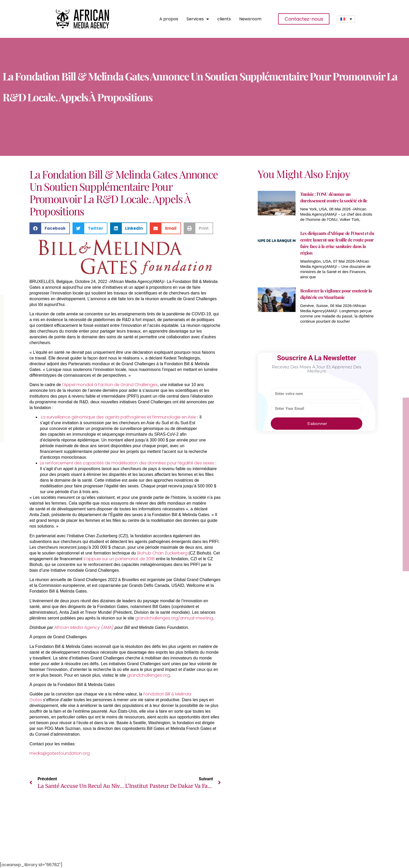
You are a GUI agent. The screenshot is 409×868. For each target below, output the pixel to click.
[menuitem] (346, 19)
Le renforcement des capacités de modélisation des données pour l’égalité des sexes (127, 463)
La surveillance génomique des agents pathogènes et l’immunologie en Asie (118, 417)
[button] (50, 228)
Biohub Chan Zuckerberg (163, 553)
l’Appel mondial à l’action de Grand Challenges (110, 385)
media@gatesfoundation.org (60, 753)
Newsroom (250, 19)
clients (224, 19)
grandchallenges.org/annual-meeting (174, 618)
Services (198, 19)
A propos (169, 19)
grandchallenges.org (148, 675)
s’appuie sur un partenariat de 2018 (119, 559)
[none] (346, 19)
